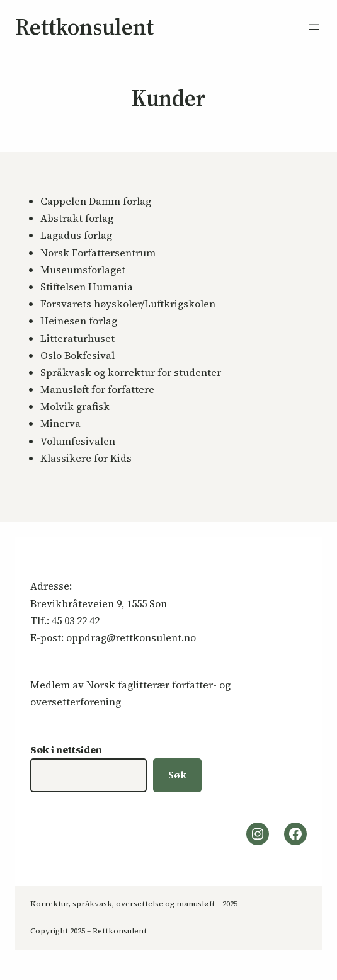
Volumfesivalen (78, 441)
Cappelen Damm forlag (96, 201)
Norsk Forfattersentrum (98, 253)
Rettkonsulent (84, 27)
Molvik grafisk (75, 406)
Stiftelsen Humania (87, 287)
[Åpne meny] (314, 27)
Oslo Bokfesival (77, 355)
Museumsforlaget (83, 270)
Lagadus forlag (76, 235)
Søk (177, 775)
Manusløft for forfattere (97, 389)
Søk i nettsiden (66, 749)
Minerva (60, 423)
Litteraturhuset (77, 338)
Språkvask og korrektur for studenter (131, 372)
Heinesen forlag (79, 321)
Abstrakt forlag (77, 218)
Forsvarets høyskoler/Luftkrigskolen (128, 304)
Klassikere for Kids (86, 458)
